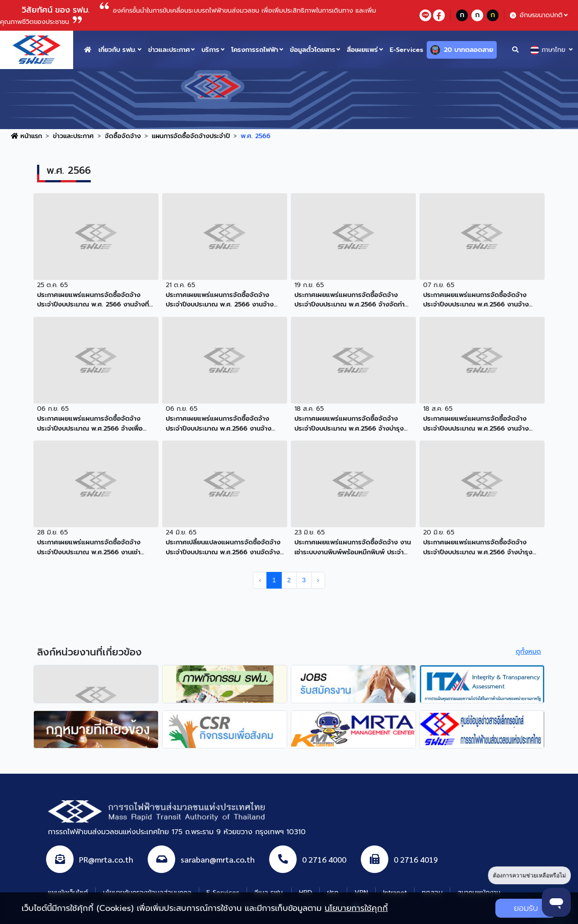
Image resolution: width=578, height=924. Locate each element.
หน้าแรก (26, 136)
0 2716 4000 (324, 859)
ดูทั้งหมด (528, 651)
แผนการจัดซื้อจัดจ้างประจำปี (191, 136)
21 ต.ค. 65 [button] (180, 285)
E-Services (406, 50)
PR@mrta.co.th (106, 859)
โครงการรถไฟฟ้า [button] (255, 50)
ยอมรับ (526, 908)
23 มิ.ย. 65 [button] (310, 532)
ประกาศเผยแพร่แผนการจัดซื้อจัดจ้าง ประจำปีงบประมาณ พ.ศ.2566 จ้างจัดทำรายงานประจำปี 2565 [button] (350, 300)
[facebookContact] (439, 15)
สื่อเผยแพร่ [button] (362, 50)
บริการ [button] (210, 50)
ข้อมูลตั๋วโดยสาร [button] (313, 50)
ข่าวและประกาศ (73, 136)
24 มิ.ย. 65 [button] (181, 532)
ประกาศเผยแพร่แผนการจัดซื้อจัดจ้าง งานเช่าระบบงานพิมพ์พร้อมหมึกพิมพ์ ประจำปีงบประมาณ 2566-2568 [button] (353, 547)
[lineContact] (425, 15)
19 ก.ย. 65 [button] (309, 285)
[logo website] (37, 49)
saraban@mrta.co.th (218, 859)
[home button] (88, 50)
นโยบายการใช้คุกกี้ (356, 908)
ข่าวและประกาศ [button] (169, 50)
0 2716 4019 (416, 859)
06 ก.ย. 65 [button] (53, 409)
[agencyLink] (96, 684)
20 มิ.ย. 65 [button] (439, 532)
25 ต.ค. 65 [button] (52, 285)
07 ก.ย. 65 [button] (439, 285)
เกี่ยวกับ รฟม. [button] (117, 50)
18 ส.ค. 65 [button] (309, 409)
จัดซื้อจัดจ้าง (123, 136)
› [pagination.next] (318, 580)
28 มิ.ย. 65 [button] (52, 532)
